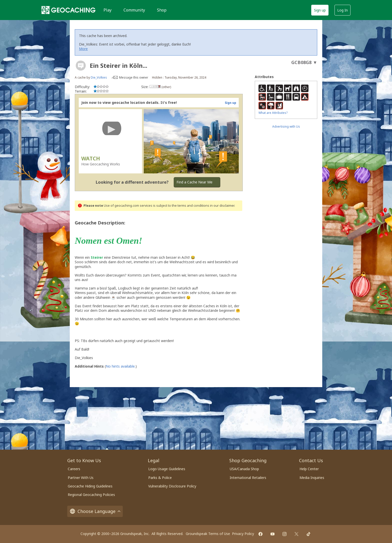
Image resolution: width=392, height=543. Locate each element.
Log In (342, 10)
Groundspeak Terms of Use (208, 534)
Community (134, 10)
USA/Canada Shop (244, 469)
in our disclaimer (222, 206)
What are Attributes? (273, 113)
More (83, 49)
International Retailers (248, 478)
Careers (74, 469)
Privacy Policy (243, 534)
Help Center (309, 469)
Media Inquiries (312, 478)
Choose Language (95, 511)
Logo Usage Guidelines (167, 469)
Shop (162, 10)
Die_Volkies (99, 77)
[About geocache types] (81, 66)
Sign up (320, 10)
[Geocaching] (68, 10)
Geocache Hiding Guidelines (90, 486)
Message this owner (134, 77)
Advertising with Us (286, 126)
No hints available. (121, 366)
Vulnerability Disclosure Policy (172, 486)
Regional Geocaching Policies (91, 495)
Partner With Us (81, 478)
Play (107, 10)
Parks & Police (160, 478)
